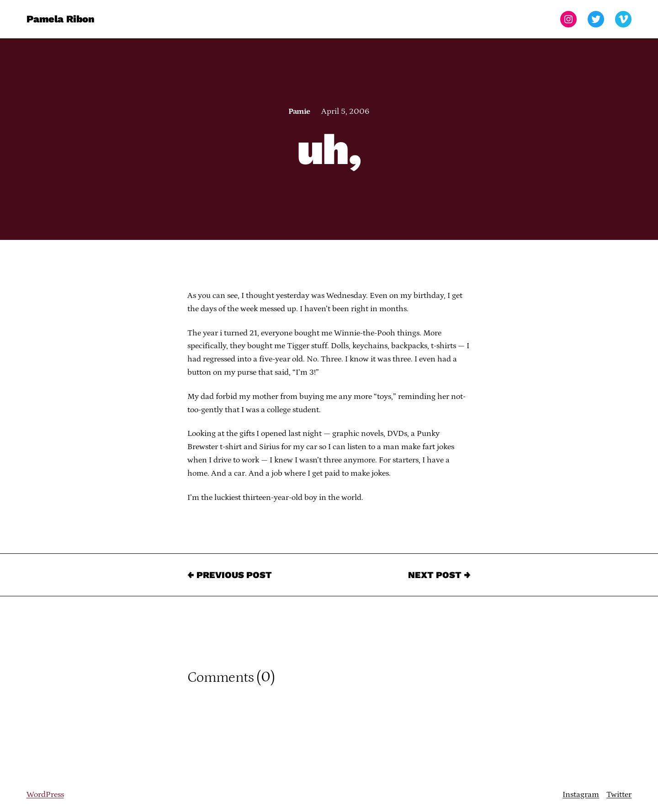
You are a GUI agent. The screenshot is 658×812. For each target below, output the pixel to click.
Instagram (581, 795)
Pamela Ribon (61, 19)
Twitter (619, 795)
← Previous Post (230, 575)
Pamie (299, 111)
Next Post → (439, 575)
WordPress (45, 795)
